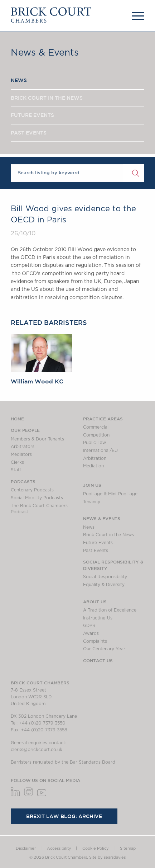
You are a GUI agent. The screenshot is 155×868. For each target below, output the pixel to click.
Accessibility (59, 848)
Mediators (21, 454)
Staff (16, 470)
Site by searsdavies (107, 857)
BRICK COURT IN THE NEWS (47, 98)
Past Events (96, 551)
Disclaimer (26, 848)
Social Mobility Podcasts (37, 498)
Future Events (98, 543)
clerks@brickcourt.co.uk (37, 750)
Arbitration (95, 458)
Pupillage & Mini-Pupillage (110, 494)
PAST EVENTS (29, 133)
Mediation (93, 466)
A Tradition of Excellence (110, 610)
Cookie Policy (96, 848)
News (89, 527)
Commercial (96, 427)
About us (95, 602)
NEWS (19, 80)
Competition (96, 435)
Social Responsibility (105, 577)
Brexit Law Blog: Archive (64, 816)
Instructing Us (98, 618)
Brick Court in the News (108, 535)
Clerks (17, 462)
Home (17, 419)
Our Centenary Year (104, 649)
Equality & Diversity (104, 585)
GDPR (89, 626)
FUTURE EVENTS (32, 115)
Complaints (95, 641)
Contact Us (98, 660)
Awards (91, 633)
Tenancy (92, 502)
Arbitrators (23, 447)
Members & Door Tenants (37, 439)
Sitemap (128, 848)
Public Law (95, 443)
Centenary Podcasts (32, 490)
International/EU (100, 450)
